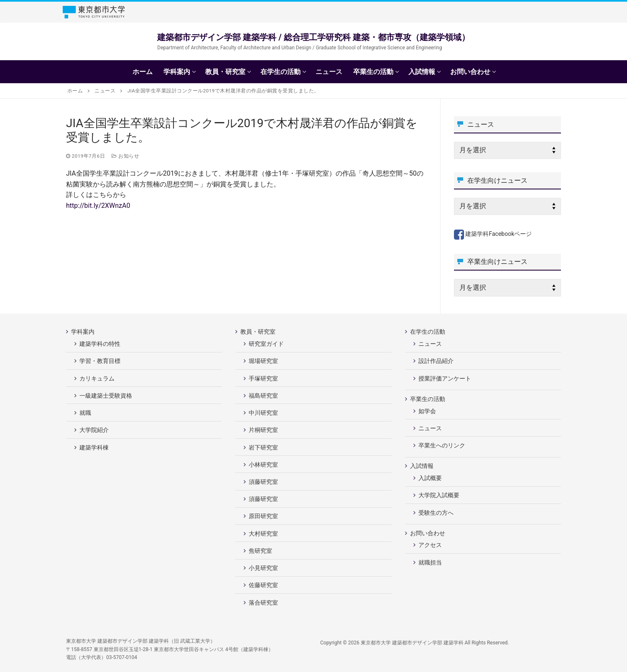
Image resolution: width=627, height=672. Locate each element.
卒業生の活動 (428, 399)
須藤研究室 (263, 482)
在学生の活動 (428, 332)
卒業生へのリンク (442, 445)
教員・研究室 (259, 332)
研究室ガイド (266, 344)
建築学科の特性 (100, 344)
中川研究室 (263, 413)
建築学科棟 (94, 447)
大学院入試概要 (439, 495)
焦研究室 (260, 551)
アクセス (430, 545)
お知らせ (125, 156)
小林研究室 (263, 465)
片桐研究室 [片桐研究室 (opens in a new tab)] (263, 430)
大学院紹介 (94, 430)
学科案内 (83, 332)
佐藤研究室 (263, 585)
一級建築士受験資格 (106, 396)
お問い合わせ (428, 533)
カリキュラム (97, 378)
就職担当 (430, 562)
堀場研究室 (263, 361)
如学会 (427, 411)
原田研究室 (263, 516)
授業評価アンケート (445, 378)
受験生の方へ (436, 513)
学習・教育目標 (100, 361)
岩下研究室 (263, 447)
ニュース (430, 344)
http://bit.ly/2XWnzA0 (98, 206)
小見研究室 (263, 568)
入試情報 (422, 466)
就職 (85, 413)
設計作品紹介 (436, 361)
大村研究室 (263, 534)
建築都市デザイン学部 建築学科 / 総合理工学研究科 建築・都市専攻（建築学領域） (313, 37)
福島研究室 (263, 396)
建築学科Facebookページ (493, 234)
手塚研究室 (263, 378)
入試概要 (430, 478)
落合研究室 (263, 603)
